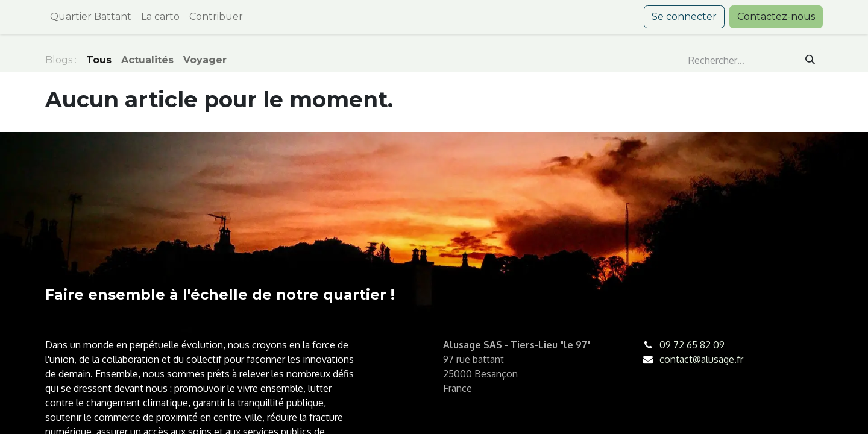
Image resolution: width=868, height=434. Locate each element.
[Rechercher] (810, 60)
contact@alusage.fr (701, 359)
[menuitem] (91, 17)
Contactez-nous (776, 17)
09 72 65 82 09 (692, 345)
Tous (99, 60)
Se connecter (684, 17)
